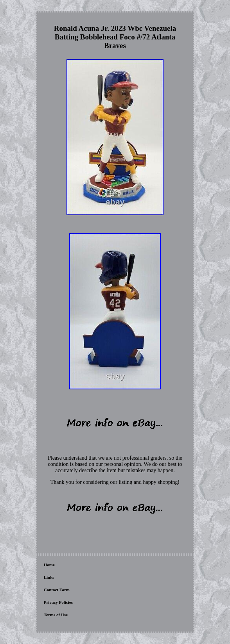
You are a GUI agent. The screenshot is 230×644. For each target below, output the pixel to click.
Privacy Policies (58, 602)
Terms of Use (56, 615)
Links (49, 577)
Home (49, 565)
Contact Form (57, 590)
